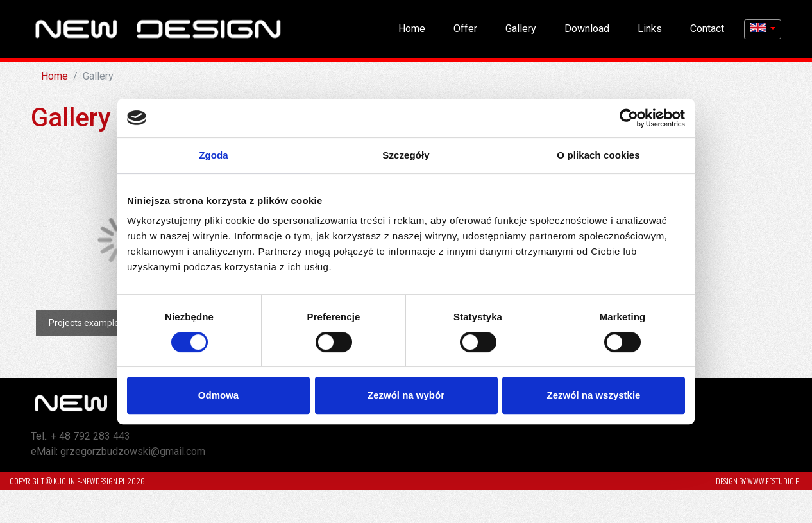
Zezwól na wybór (406, 395)
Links (650, 29)
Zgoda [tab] (214, 155)
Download (587, 29)
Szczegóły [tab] (406, 155)
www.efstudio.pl (775, 481)
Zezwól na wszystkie (594, 395)
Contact (707, 29)
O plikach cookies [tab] (598, 155)
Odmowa (218, 395)
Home (412, 29)
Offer (465, 29)
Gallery (521, 29)
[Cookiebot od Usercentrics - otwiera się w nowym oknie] (629, 118)
